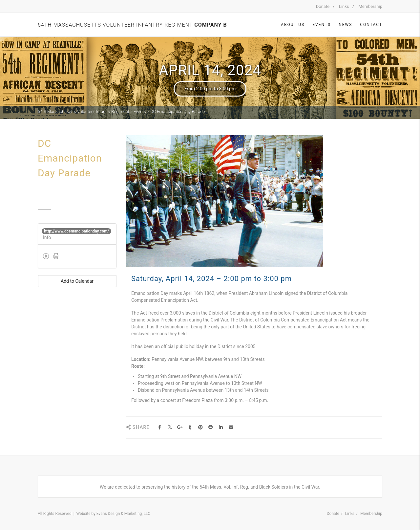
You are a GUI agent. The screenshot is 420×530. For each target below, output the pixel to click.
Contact (371, 25)
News (345, 25)
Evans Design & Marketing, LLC (123, 514)
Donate (323, 6)
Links (344, 6)
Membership (370, 6)
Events (322, 25)
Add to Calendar (77, 281)
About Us (293, 25)
